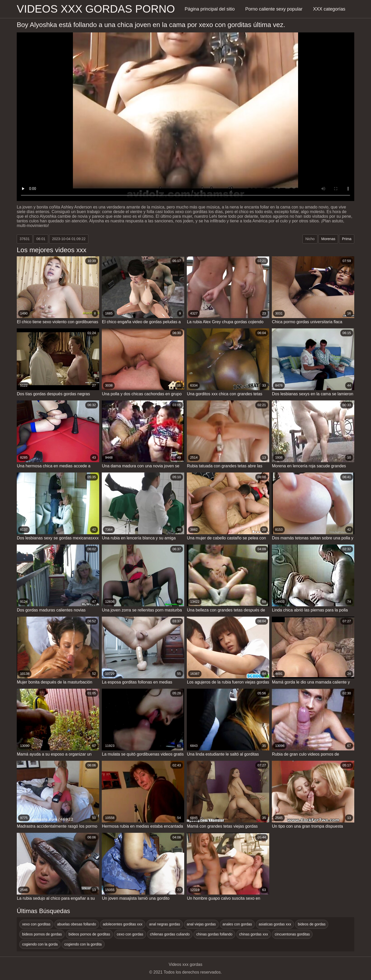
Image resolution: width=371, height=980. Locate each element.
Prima (347, 239)
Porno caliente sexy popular (274, 9)
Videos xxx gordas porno (96, 9)
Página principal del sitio (210, 9)
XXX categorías (329, 9)
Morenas (328, 239)
